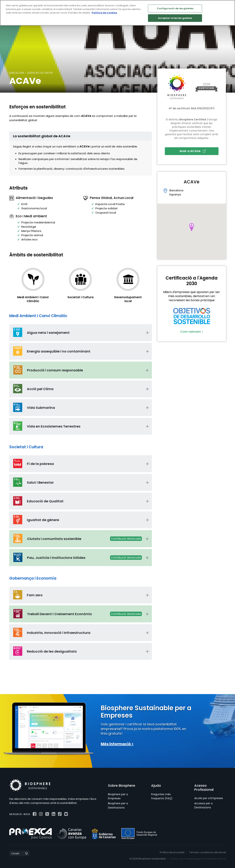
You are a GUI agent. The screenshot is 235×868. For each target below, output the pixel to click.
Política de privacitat (172, 852)
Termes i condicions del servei (208, 852)
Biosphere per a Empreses (118, 796)
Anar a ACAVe (193, 151)
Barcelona (17, 73)
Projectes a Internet (217, 859)
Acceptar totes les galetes (175, 18)
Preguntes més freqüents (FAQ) (162, 796)
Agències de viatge (40, 73)
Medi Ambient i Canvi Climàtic (33, 299)
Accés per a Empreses (209, 798)
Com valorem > (192, 332)
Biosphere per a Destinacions (118, 805)
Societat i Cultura (80, 297)
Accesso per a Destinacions (203, 805)
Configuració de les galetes (175, 8)
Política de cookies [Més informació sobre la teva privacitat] (104, 13)
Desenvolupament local (128, 299)
